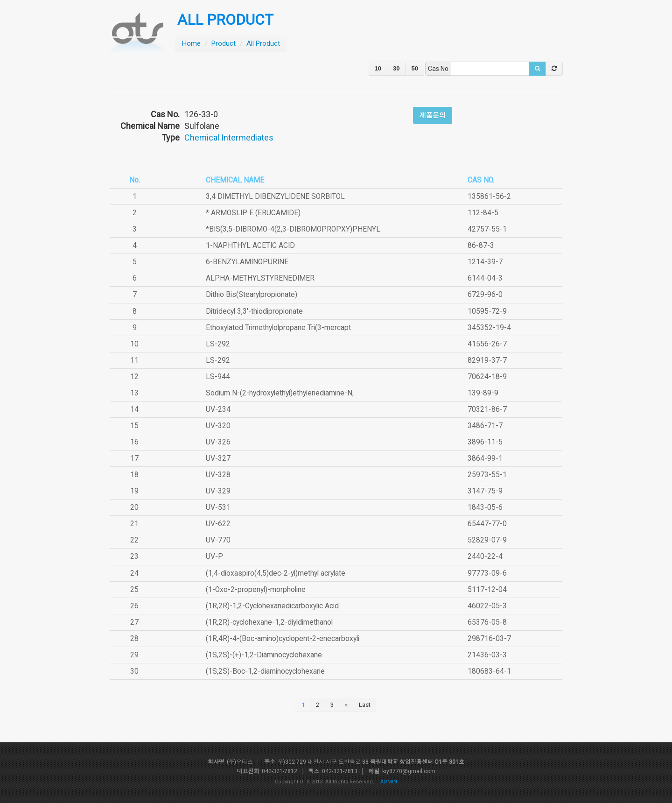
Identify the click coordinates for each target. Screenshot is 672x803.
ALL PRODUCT (225, 20)
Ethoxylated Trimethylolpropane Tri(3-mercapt (278, 328)
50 (415, 68)
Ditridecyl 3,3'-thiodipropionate (254, 311)
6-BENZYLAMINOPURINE (247, 262)
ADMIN (389, 782)
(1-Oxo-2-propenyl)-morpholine (256, 590)
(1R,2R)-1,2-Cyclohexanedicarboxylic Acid (272, 606)
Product (224, 43)
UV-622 (218, 524)
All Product (263, 43)
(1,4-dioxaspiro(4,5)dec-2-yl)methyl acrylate (276, 573)
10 (378, 68)
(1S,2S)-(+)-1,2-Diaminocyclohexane (264, 655)
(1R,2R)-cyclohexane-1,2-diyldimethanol (269, 622)
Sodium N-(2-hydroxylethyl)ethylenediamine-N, (280, 393)
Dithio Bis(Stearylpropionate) (252, 295)
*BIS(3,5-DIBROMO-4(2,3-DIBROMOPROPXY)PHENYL (293, 229)
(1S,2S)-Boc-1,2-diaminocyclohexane (265, 671)
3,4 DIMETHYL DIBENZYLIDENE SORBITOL (275, 197)
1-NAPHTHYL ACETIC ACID (250, 246)
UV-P (214, 556)
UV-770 (218, 540)
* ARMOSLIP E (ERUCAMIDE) (253, 213)
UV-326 (218, 442)
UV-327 (218, 458)
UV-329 (218, 491)
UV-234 (218, 409)
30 (396, 68)
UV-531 (218, 507)
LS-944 (218, 377)
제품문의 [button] (433, 115)
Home (191, 43)
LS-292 (218, 344)
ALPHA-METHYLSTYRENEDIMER (260, 278)
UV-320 (218, 426)
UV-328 (218, 475)
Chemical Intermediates (229, 137)
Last (365, 705)
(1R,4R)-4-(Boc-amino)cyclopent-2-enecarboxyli (283, 639)
